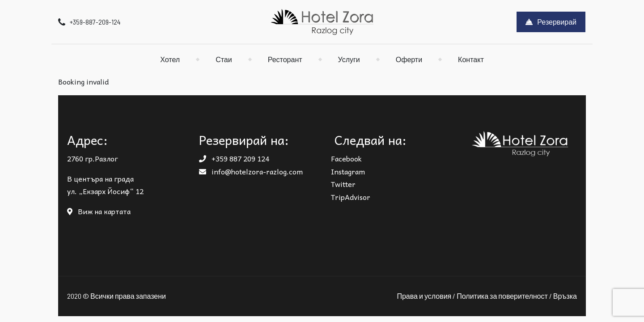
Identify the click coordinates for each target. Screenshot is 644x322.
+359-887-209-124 (89, 22)
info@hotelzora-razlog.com (251, 171)
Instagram (348, 171)
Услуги (349, 59)
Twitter (343, 184)
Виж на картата (99, 211)
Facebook (346, 158)
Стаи (224, 59)
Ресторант (285, 59)
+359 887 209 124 (234, 158)
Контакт (471, 59)
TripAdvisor (351, 197)
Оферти (409, 59)
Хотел (170, 59)
